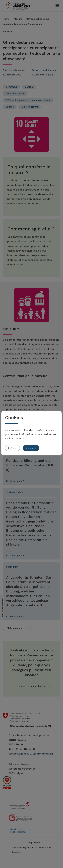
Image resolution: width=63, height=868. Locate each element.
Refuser (12, 448)
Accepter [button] (31, 448)
